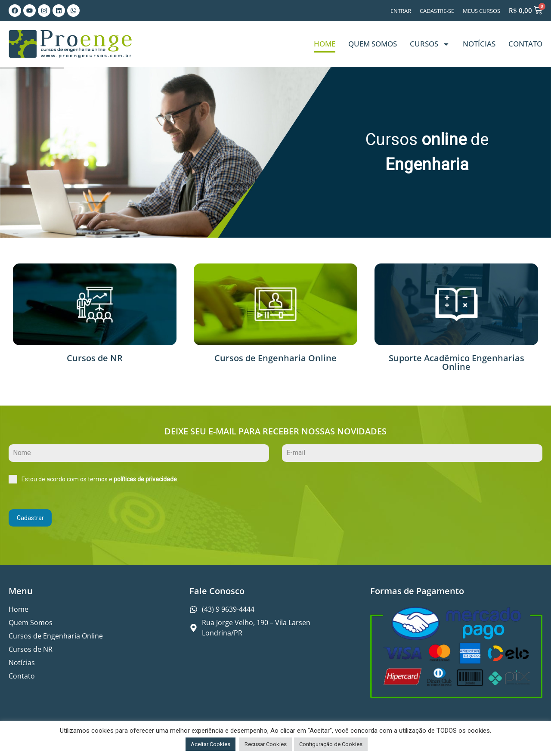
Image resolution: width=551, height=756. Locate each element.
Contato (525, 44)
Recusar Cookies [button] (266, 744)
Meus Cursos (481, 11)
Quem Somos (373, 44)
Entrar (401, 11)
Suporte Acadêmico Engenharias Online (457, 362)
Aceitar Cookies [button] (210, 744)
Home (325, 44)
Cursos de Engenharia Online (275, 358)
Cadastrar (30, 518)
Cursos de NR (95, 358)
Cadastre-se (437, 11)
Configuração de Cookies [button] (331, 744)
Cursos (430, 44)
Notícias (479, 44)
